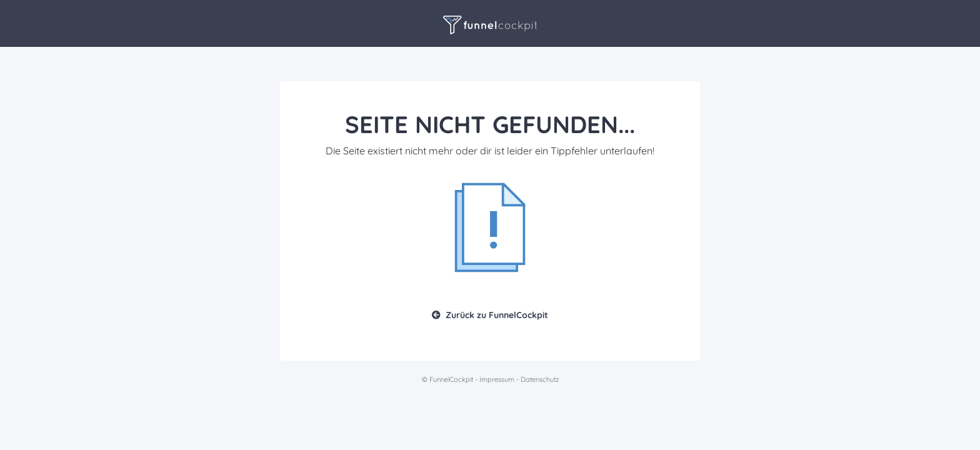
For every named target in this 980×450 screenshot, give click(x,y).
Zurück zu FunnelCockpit (490, 315)
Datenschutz (540, 379)
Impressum (497, 379)
